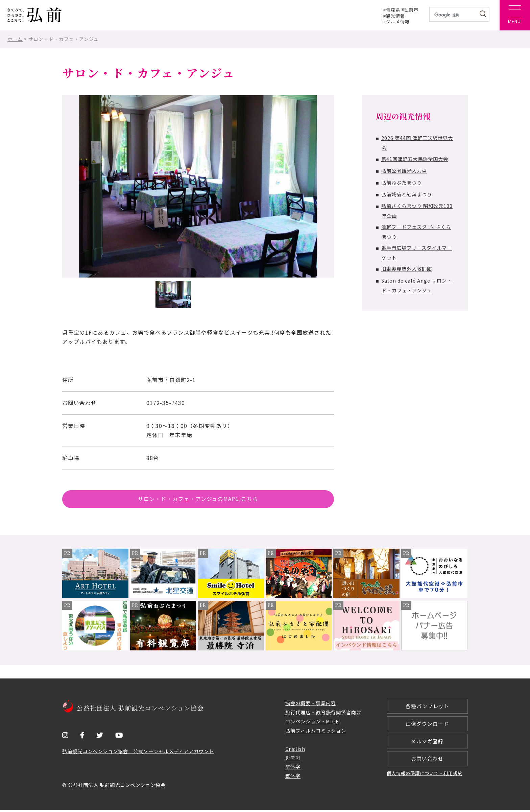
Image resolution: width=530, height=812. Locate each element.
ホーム (15, 39)
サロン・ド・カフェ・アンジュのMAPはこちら (198, 500)
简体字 (293, 769)
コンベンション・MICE (312, 723)
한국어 (293, 760)
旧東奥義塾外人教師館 (407, 269)
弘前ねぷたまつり (402, 182)
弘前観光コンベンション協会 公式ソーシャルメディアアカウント (138, 753)
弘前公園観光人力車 (404, 171)
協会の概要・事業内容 (311, 705)
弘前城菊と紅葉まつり (407, 194)
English (295, 751)
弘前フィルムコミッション (316, 732)
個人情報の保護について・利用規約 (425, 777)
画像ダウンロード (427, 726)
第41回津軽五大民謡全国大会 (415, 159)
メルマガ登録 (427, 744)
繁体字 (293, 778)
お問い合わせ (427, 762)
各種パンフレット (427, 708)
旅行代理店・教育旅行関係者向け (323, 714)
